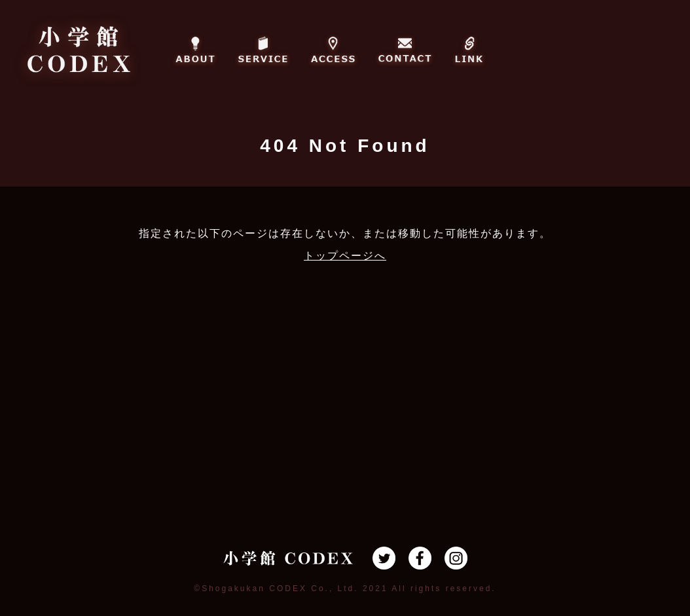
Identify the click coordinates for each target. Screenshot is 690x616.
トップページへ (345, 256)
